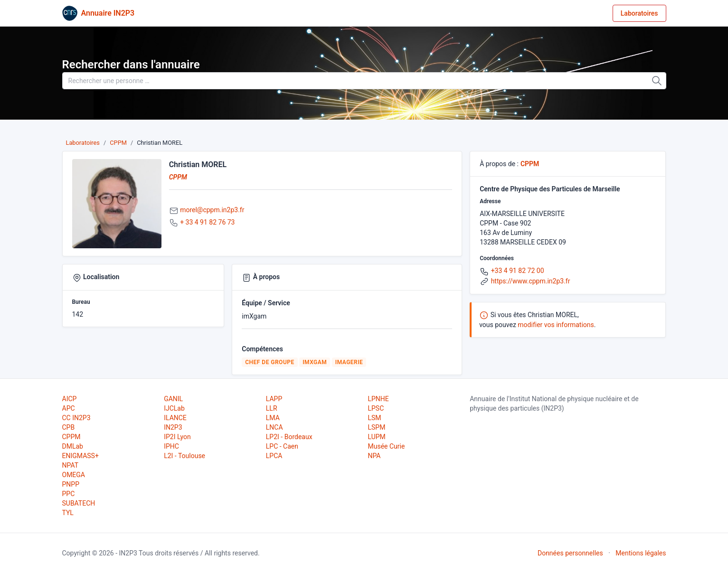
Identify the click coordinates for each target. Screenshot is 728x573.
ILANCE (175, 418)
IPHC (171, 446)
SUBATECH (79, 503)
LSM (374, 418)
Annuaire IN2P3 (108, 13)
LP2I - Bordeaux (289, 437)
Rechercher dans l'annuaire (131, 65)
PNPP (71, 484)
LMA (273, 418)
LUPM (376, 437)
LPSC (376, 408)
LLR (272, 408)
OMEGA (74, 475)
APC (69, 408)
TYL (68, 513)
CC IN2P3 (76, 418)
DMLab (73, 446)
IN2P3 (173, 427)
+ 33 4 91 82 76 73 (207, 222)
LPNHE (378, 399)
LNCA (274, 427)
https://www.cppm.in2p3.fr (531, 281)
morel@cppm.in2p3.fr (212, 210)
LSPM (376, 427)
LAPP (274, 399)
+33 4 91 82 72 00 (518, 271)
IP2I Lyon (177, 437)
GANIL (173, 399)
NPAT (70, 465)
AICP (70, 399)
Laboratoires (639, 13)
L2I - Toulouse (184, 456)
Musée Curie (386, 446)
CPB (69, 427)
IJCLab (174, 408)
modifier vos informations (556, 325)
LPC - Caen (282, 446)
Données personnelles (570, 553)
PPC (69, 494)
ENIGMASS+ (80, 456)
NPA (374, 456)
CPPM (118, 143)
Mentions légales (641, 553)
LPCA (274, 456)
